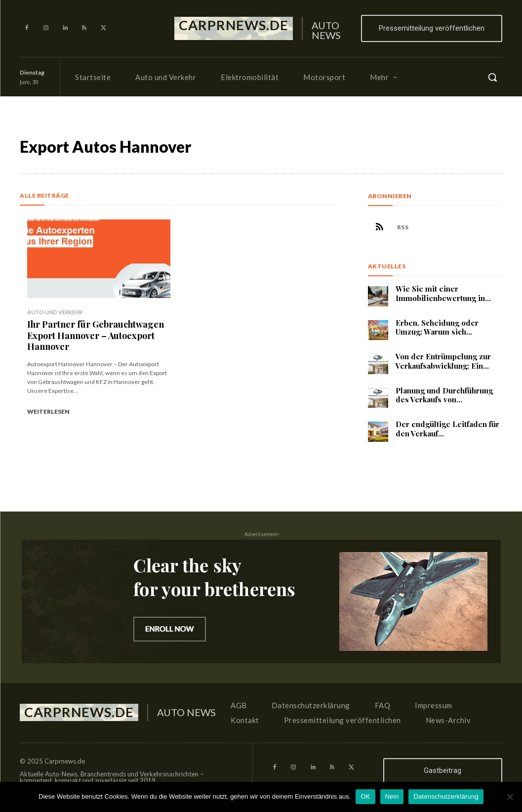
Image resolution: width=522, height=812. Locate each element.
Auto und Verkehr (55, 312)
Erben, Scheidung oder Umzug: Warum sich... (437, 327)
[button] (492, 77)
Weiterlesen (48, 410)
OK (365, 796)
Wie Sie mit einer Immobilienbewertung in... (443, 293)
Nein (392, 796)
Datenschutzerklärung (446, 796)
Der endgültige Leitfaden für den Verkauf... (447, 429)
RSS (403, 228)
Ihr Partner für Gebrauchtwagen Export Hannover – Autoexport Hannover (96, 334)
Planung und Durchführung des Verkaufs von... (444, 395)
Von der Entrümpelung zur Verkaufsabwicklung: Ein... (443, 361)
